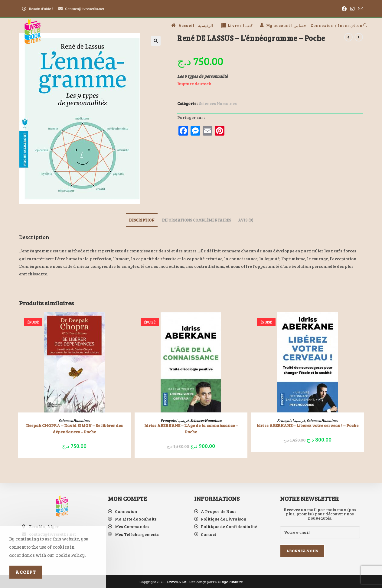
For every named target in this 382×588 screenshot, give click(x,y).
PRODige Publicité (228, 582)
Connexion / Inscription (337, 25)
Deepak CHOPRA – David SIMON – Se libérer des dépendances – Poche (74, 429)
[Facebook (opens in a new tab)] (344, 9)
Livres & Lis (177, 582)
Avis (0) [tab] (246, 220)
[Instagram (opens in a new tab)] (352, 9)
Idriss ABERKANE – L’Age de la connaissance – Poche (191, 429)
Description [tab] (142, 220)
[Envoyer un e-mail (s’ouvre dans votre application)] (360, 9)
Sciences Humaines (218, 103)
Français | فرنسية (175, 420)
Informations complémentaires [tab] (196, 220)
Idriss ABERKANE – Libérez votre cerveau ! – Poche (307, 425)
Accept (26, 572)
